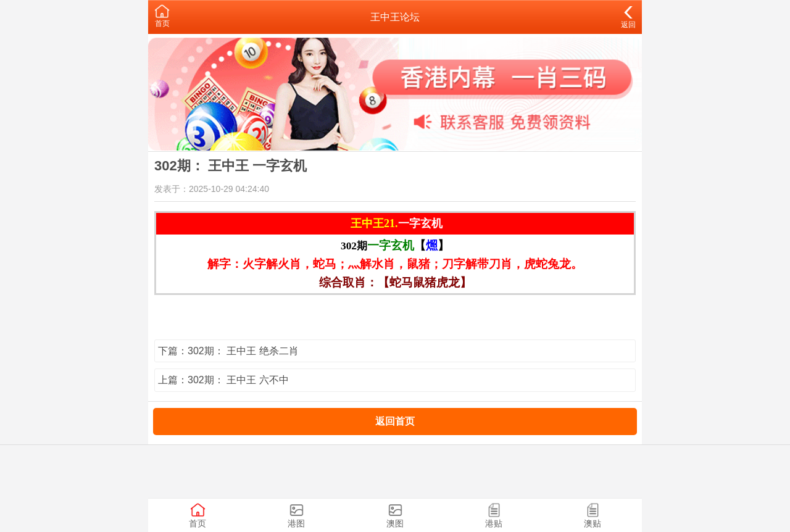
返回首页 (395, 421)
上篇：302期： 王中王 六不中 (223, 380)
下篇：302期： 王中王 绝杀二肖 (228, 351)
